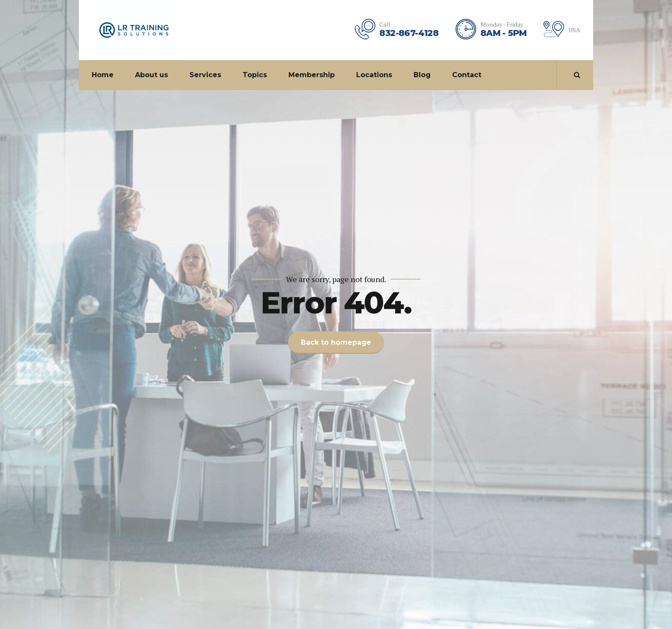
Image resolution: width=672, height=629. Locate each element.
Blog (422, 75)
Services (205, 75)
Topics (255, 75)
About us (151, 75)
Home (103, 75)
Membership (312, 75)
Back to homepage (336, 342)
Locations (374, 75)
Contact (467, 75)
